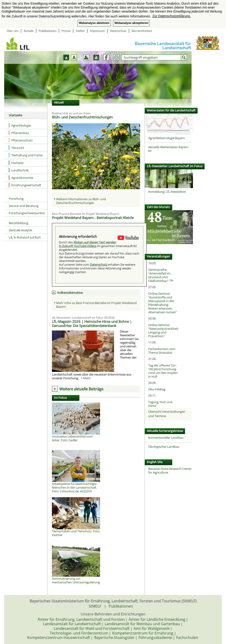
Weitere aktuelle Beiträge (81, 389)
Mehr (87, 378)
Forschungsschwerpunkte (27, 213)
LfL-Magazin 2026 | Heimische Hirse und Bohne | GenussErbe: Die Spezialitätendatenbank (92, 324)
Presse (66, 31)
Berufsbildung (19, 223)
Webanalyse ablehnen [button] (94, 23)
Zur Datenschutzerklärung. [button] (172, 16)
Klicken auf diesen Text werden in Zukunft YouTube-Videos (88, 244)
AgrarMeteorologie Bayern (167, 138)
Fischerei (16, 163)
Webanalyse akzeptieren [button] (131, 23)
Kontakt (29, 31)
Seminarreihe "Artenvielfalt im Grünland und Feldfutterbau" (161, 275)
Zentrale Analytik (20, 230)
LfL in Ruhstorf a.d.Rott (25, 237)
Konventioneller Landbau (166, 438)
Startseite (15, 115)
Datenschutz (118, 31)
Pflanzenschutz (21, 140)
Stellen (80, 31)
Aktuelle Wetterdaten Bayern (169, 149)
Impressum (97, 31)
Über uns (12, 31)
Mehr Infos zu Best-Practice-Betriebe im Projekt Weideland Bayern (96, 305)
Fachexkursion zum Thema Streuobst (162, 351)
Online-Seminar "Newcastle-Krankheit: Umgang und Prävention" (164, 330)
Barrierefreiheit (142, 31)
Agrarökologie (20, 125)
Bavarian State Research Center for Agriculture (170, 471)
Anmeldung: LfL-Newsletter (167, 192)
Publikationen (48, 31)
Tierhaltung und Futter (26, 155)
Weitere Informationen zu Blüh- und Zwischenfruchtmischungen (81, 201)
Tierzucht (17, 148)
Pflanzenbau (19, 133)
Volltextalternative (70, 293)
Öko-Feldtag (157, 389)
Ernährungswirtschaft (25, 185)
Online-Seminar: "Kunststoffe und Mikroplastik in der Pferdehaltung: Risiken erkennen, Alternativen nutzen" (163, 303)
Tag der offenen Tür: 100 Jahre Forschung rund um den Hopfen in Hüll (163, 371)
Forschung (16, 199)
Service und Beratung (24, 206)
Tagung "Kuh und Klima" (160, 404)
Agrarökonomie (21, 178)
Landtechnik (19, 170)
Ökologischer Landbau (164, 447)
